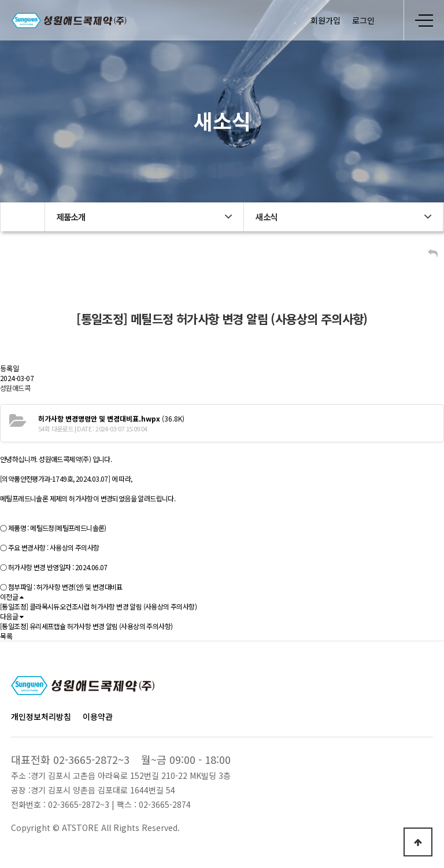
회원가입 (325, 20)
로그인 (363, 20)
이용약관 (98, 716)
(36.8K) (111, 418)
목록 (6, 636)
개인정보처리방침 (41, 716)
